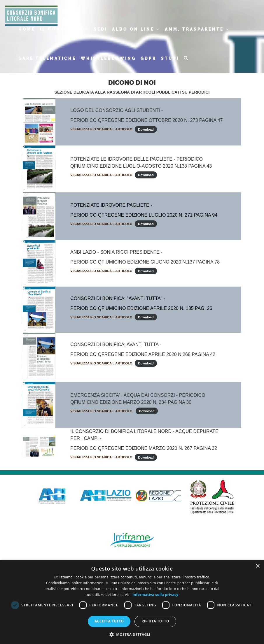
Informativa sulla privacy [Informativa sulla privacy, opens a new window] (155, 595)
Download (146, 129)
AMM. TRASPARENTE (197, 29)
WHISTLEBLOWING (108, 58)
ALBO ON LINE (136, 29)
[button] (132, 634)
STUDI (170, 58)
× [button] (257, 566)
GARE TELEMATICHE (47, 58)
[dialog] (132, 602)
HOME (27, 29)
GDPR (148, 58)
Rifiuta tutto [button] (155, 621)
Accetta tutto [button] (109, 621)
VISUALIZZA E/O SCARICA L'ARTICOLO (101, 129)
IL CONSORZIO (64, 29)
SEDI (100, 29)
